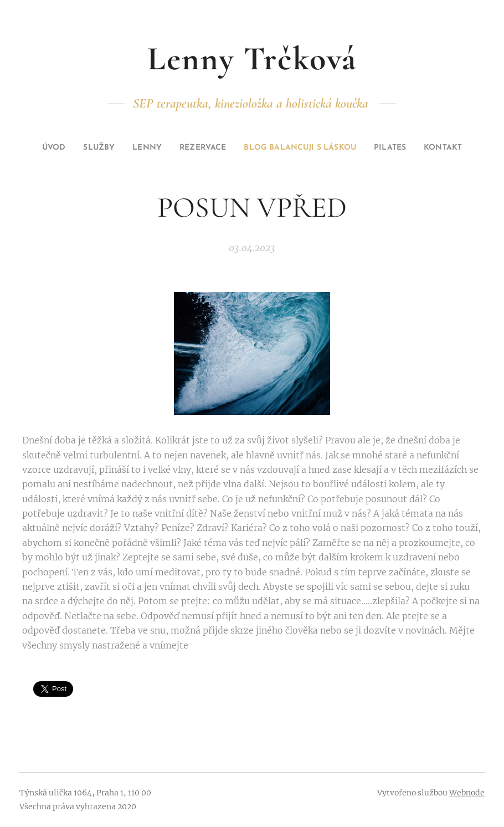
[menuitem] (60, 148)
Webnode (467, 793)
